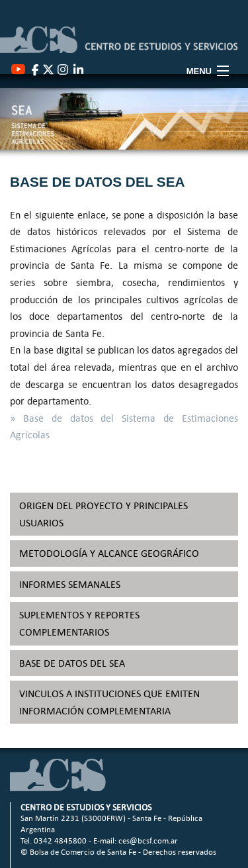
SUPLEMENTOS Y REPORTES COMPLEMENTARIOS (79, 623)
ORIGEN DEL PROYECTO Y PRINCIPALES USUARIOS (103, 514)
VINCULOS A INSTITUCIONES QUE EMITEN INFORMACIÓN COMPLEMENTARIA (109, 702)
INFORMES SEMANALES (70, 584)
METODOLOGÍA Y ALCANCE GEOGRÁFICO (109, 553)
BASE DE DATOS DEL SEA (72, 663)
